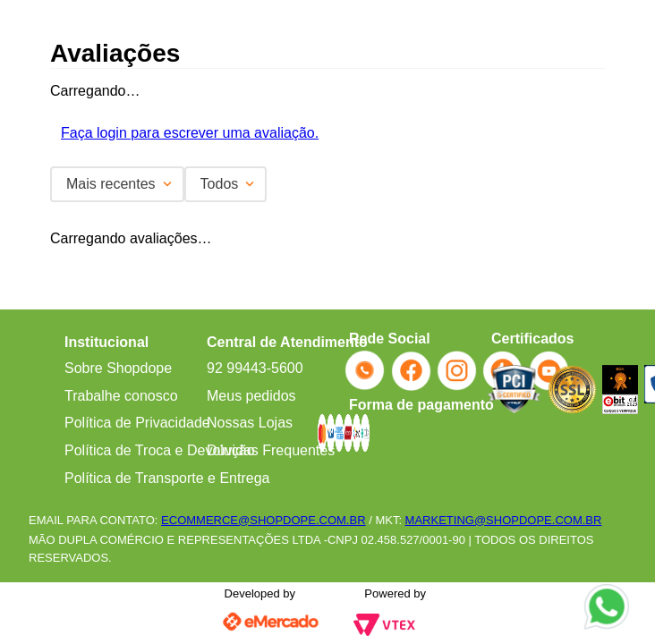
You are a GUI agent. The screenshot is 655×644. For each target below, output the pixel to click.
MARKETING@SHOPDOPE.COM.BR (504, 520)
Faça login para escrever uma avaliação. (190, 133)
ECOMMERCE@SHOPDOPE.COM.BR (263, 520)
